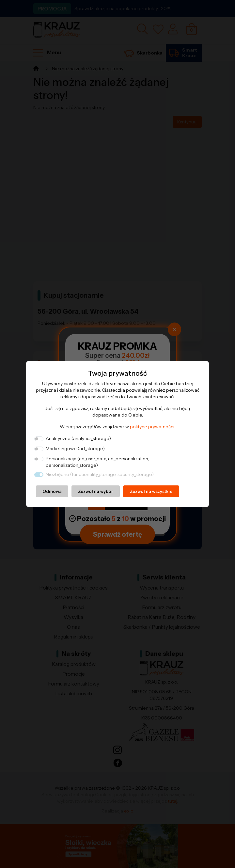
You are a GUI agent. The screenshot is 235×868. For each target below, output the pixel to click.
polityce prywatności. (153, 427)
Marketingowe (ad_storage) (75, 449)
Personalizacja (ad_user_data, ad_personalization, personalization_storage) (97, 462)
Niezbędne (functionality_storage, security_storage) (100, 474)
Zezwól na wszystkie (151, 491)
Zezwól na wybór (96, 491)
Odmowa (52, 491)
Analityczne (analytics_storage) (78, 438)
